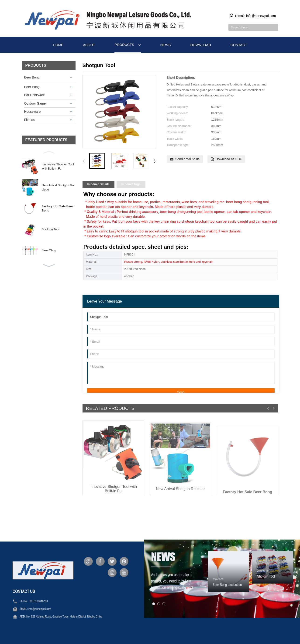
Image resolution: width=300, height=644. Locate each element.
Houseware (33, 112)
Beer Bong (32, 77)
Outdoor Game (35, 103)
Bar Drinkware (35, 95)
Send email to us (187, 159)
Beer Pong (32, 87)
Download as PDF (229, 159)
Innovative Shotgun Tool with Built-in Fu (58, 166)
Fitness (29, 120)
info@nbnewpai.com (40, 621)
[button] (49, 152)
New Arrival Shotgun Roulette (58, 187)
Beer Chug (49, 250)
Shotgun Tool (51, 229)
